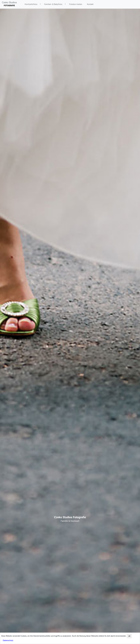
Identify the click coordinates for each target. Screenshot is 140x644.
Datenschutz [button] (8, 640)
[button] (32, 4)
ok (129, 636)
